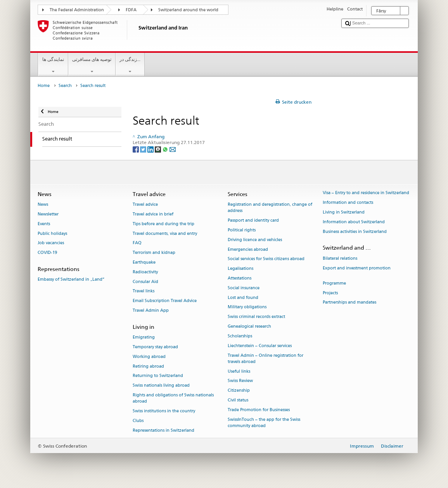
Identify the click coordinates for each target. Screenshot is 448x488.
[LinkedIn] (151, 149)
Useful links (239, 371)
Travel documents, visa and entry (165, 234)
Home (44, 86)
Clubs (138, 421)
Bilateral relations (340, 258)
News (43, 205)
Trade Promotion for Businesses (259, 410)
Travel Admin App (151, 311)
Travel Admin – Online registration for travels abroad (266, 359)
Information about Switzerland (354, 222)
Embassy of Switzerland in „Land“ (71, 280)
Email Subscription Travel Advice (165, 301)
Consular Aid (145, 282)
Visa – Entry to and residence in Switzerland (366, 193)
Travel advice (145, 205)
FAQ (137, 243)
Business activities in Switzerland (355, 232)
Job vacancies (51, 243)
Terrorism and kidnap (154, 253)
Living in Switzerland (344, 212)
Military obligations (247, 307)
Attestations (240, 278)
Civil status (238, 400)
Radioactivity (145, 272)
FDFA (131, 10)
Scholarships (240, 336)
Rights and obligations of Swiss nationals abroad (173, 398)
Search (65, 86)
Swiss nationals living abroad (161, 386)
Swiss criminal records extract (256, 317)
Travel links (144, 291)
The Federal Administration (77, 10)
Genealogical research (249, 327)
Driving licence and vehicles (255, 240)
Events (44, 224)
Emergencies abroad (248, 249)
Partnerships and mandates (349, 303)
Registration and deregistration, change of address (270, 208)
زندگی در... (130, 66)
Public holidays (52, 234)
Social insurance (244, 288)
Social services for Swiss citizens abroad (266, 259)
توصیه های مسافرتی (92, 66)
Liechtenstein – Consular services (260, 346)
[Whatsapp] (166, 149)
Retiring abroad (148, 366)
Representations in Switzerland (163, 430)
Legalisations (240, 269)
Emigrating (144, 338)
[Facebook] (136, 149)
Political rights (242, 230)
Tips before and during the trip (163, 224)
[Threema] (158, 149)
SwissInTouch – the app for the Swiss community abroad (264, 423)
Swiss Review (240, 381)
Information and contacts (348, 203)
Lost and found (243, 298)
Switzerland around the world (188, 10)
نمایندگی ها (53, 66)
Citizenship (239, 391)
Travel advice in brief (153, 214)
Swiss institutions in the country (164, 411)
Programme (334, 283)
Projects (330, 293)
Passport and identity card (253, 221)
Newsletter (48, 214)
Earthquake (144, 262)
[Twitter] (144, 149)
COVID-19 (47, 253)
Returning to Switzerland (158, 376)
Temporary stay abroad (155, 347)
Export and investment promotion (357, 268)
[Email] (173, 149)
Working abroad (149, 357)
